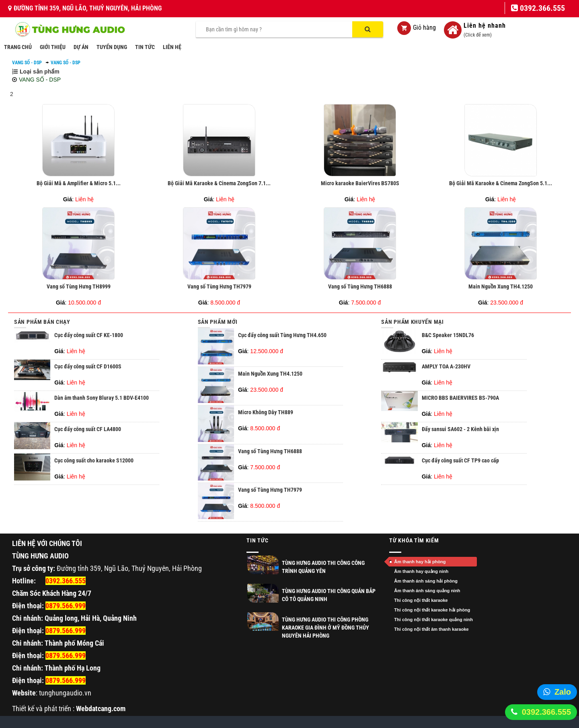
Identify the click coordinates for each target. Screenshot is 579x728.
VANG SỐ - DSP (27, 63)
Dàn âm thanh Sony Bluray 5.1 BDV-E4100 (102, 398)
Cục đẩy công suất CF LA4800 (88, 429)
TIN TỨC (145, 47)
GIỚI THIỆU (53, 47)
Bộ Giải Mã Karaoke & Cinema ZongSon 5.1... (501, 183)
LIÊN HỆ (172, 47)
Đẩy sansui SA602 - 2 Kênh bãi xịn (460, 429)
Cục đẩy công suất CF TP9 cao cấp (460, 460)
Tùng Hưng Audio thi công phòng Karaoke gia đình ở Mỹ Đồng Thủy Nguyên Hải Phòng (325, 628)
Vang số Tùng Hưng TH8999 (79, 286)
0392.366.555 (546, 712)
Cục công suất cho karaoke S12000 (94, 460)
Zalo (563, 692)
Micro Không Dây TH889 (266, 412)
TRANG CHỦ (18, 47)
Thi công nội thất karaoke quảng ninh (433, 620)
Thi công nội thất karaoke (421, 600)
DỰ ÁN (81, 47)
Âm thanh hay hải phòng (420, 562)
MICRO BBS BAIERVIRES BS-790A (460, 398)
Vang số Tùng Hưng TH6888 (360, 286)
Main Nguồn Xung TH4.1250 (501, 286)
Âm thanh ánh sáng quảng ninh (427, 591)
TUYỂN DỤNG (112, 47)
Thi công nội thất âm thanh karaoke (431, 629)
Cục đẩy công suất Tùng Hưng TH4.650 (282, 335)
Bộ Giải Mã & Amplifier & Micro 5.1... (79, 183)
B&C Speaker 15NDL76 (448, 335)
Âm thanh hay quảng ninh (421, 571)
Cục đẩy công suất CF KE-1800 (89, 335)
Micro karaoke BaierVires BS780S (360, 183)
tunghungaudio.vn (65, 693)
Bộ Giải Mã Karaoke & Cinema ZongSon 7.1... (219, 183)
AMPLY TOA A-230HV (446, 366)
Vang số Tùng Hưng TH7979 (219, 286)
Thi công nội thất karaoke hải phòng (432, 610)
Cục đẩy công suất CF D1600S (88, 366)
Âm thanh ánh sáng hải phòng (426, 581)
